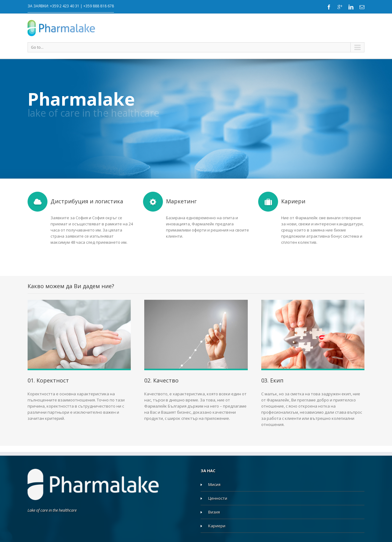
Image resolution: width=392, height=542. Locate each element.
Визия (214, 512)
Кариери (217, 526)
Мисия (214, 484)
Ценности (218, 498)
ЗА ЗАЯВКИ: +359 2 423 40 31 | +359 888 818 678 (71, 6)
